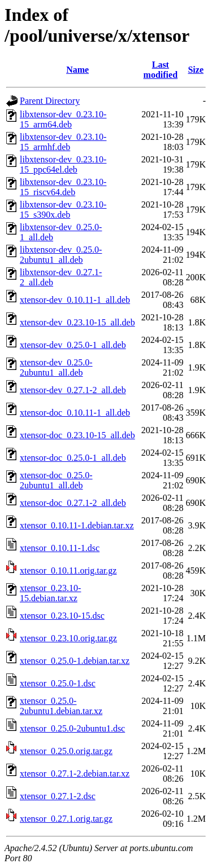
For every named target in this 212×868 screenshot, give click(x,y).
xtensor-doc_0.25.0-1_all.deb (73, 458)
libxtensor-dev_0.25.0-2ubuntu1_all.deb (61, 255)
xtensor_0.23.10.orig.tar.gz (68, 638)
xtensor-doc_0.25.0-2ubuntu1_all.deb (56, 480)
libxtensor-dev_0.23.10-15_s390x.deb (63, 210)
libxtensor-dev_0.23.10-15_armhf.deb (63, 142)
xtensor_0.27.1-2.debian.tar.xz (75, 774)
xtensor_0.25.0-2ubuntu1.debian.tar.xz (61, 706)
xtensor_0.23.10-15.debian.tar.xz (50, 593)
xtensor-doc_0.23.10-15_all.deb (77, 435)
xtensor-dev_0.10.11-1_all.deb (75, 300)
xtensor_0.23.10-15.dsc (62, 616)
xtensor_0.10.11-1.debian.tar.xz (77, 525)
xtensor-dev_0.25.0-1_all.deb (73, 345)
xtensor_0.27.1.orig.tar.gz (66, 819)
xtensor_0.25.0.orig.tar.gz (66, 751)
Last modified (161, 70)
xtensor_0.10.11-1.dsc (60, 548)
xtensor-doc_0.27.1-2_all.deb (73, 503)
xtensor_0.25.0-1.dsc (58, 683)
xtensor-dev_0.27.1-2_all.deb (73, 390)
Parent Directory (50, 101)
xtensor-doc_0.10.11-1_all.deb (75, 413)
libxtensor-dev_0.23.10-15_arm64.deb (63, 119)
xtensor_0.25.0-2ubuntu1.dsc (72, 728)
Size (196, 70)
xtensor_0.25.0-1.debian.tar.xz (75, 661)
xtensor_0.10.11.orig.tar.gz (68, 570)
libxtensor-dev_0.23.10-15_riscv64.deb (63, 187)
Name (77, 70)
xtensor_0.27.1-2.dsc (58, 796)
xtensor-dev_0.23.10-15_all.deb (77, 322)
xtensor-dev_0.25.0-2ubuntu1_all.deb (56, 367)
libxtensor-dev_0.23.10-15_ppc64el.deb (63, 164)
